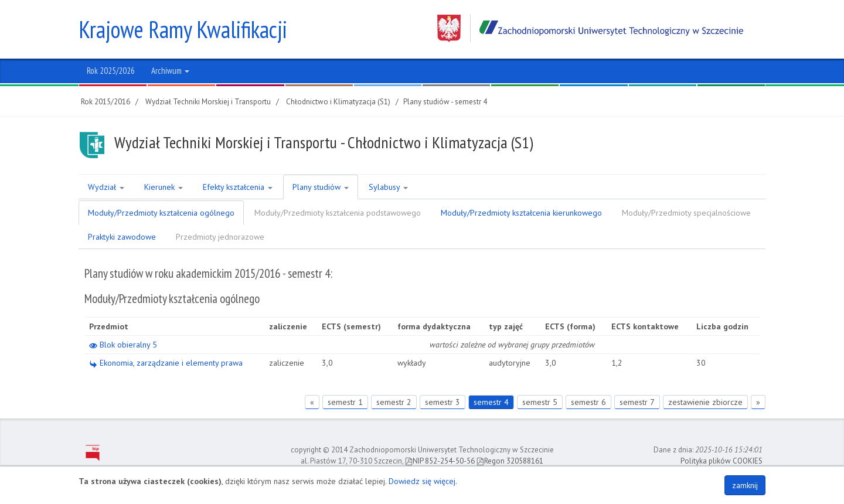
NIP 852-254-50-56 (440, 461)
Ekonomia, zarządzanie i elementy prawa (166, 363)
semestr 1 (345, 402)
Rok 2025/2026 (111, 71)
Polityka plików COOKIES (722, 461)
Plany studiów (321, 187)
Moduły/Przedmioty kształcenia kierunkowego (521, 213)
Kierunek (164, 187)
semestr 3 (443, 402)
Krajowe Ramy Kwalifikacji (183, 29)
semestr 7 (637, 402)
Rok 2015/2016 (105, 102)
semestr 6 (588, 402)
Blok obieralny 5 (123, 345)
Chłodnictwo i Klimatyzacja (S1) (338, 102)
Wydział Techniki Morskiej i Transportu (208, 102)
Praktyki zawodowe (122, 237)
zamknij (745, 485)
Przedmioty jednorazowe (220, 237)
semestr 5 (540, 402)
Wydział (106, 187)
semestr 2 (394, 402)
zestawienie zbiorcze (705, 402)
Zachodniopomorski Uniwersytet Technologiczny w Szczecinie (590, 28)
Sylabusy (388, 187)
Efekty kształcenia (238, 187)
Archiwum (170, 71)
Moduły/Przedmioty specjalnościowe (686, 213)
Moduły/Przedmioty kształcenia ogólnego (161, 213)
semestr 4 (491, 402)
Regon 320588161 (510, 461)
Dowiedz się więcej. (423, 481)
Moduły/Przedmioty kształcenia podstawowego (338, 213)
